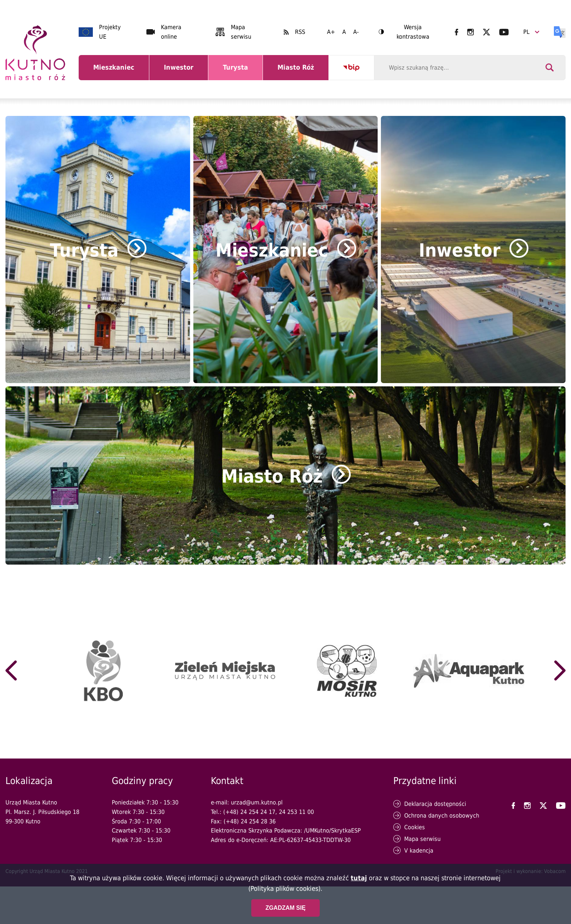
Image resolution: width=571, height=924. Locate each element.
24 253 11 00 (296, 812)
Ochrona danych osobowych (442, 816)
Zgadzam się (285, 908)
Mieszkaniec (115, 72)
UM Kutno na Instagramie (470, 32)
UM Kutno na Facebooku (456, 32)
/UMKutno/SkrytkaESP (332, 831)
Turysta (241, 72)
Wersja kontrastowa (404, 32)
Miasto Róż (298, 72)
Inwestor (183, 72)
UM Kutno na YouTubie (504, 32)
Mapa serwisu (422, 839)
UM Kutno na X (487, 32)
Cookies (415, 827)
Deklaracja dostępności (435, 804)
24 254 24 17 (258, 812)
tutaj (359, 878)
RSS (300, 32)
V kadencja (419, 851)
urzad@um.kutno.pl (257, 802)
